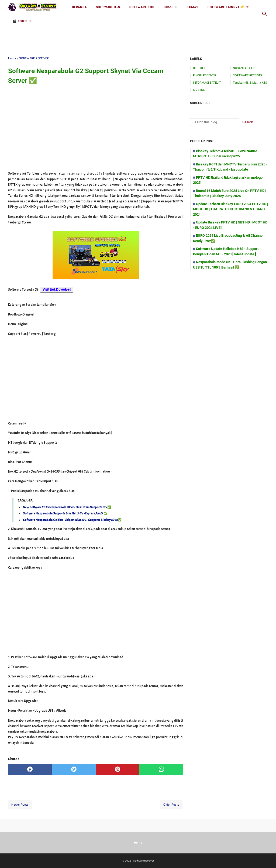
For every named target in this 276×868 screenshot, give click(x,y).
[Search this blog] (265, 14)
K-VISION (199, 90)
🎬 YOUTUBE (23, 21)
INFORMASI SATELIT (207, 83)
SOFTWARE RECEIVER (248, 75)
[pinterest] (118, 769)
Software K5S (108, 7)
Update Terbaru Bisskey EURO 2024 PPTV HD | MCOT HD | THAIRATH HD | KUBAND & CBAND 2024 (230, 209)
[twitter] (74, 769)
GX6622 (192, 7)
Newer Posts (20, 805)
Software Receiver (144, 861)
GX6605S (171, 7)
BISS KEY (199, 68)
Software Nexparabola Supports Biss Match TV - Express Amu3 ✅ (65, 513)
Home (138, 843)
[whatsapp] (161, 769)
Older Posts (171, 805)
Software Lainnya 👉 (226, 7)
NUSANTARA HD (244, 68)
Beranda (79, 7)
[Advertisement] (138, 34)
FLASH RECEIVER (205, 75)
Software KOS (142, 7)
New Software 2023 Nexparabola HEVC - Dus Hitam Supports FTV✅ (67, 507)
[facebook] (30, 769)
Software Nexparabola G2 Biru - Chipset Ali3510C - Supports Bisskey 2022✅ (72, 520)
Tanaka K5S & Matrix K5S (250, 83)
